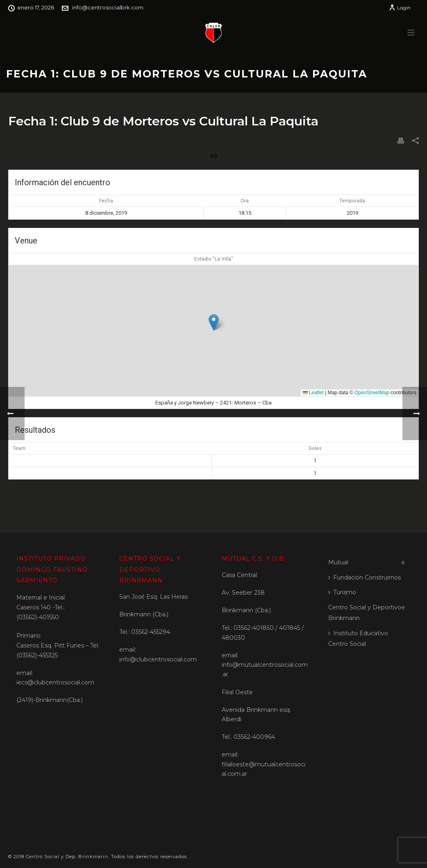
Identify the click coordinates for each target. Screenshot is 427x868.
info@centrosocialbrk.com (108, 7)
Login (400, 8)
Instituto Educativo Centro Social (358, 639)
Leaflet (313, 393)
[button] (214, 322)
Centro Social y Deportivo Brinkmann (365, 613)
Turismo (342, 592)
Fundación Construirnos (365, 577)
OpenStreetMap (372, 393)
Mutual (338, 562)
